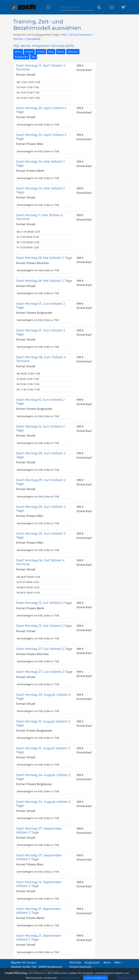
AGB (72, 974)
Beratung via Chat (128, 977)
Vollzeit (29, 52)
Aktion (18, 52)
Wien (51, 52)
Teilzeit (41, 52)
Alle (34, 57)
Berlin (61, 52)
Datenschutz (104, 974)
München (73, 52)
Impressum (85, 974)
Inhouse (18, 39)
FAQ (64, 35)
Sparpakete (33, 39)
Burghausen (21, 57)
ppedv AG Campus (24, 962)
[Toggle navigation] (48, 7)
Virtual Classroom (81, 35)
